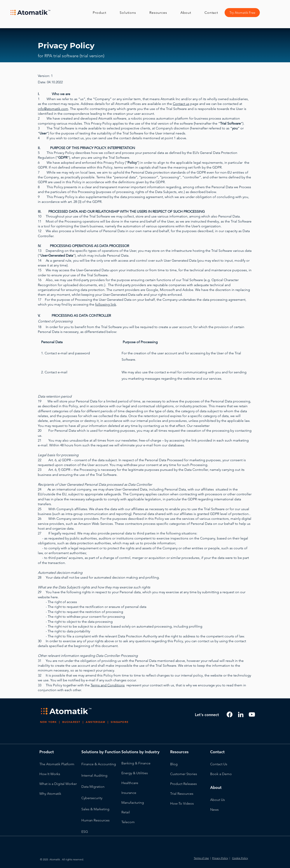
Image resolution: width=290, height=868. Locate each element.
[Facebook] (230, 714)
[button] (103, 13)
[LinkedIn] (241, 714)
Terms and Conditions (108, 685)
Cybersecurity (92, 798)
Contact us (181, 104)
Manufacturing (133, 803)
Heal (125, 783)
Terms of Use (201, 858)
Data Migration (93, 787)
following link (106, 304)
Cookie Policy (240, 858)
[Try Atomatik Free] (242, 13)
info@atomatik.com (53, 109)
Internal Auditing (94, 775)
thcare (133, 783)
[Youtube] (252, 714)
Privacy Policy (220, 858)
